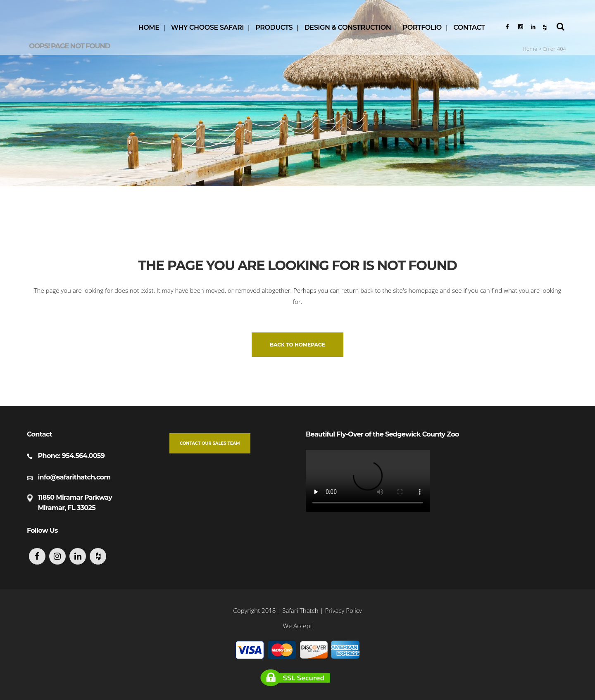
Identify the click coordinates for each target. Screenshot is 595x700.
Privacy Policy (344, 610)
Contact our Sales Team (210, 443)
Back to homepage (297, 345)
